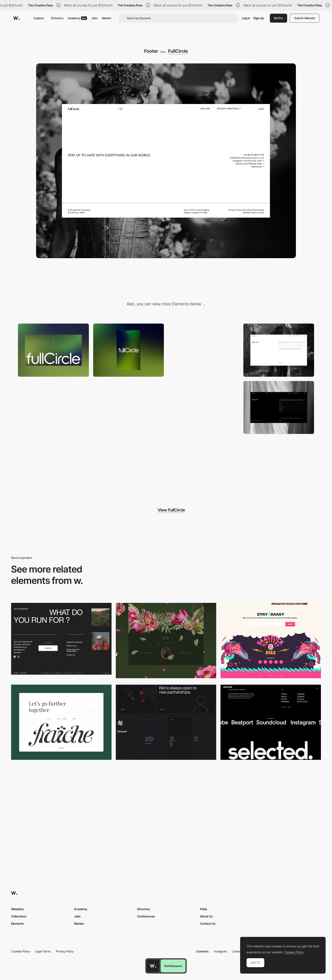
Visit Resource (173, 966)
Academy (77, 18)
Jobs (94, 18)
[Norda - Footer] (61, 639)
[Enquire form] (279, 408)
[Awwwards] (16, 18)
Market (107, 18)
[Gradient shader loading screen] (129, 465)
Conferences (146, 916)
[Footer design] (271, 722)
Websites (17, 909)
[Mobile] (129, 350)
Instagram (221, 951)
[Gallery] (204, 350)
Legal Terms (43, 951)
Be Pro (278, 18)
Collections (19, 916)
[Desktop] (53, 350)
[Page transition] (204, 408)
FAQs (203, 909)
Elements (17, 924)
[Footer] (166, 641)
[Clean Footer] (61, 722)
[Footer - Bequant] (166, 722)
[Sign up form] (279, 350)
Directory (57, 18)
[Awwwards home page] (153, 966)
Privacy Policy (65, 951)
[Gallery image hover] (53, 408)
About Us (206, 916)
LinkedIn (238, 951)
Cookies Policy (21, 951)
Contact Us (208, 924)
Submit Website (305, 18)
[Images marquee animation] (129, 408)
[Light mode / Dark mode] (53, 465)
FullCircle (178, 51)
